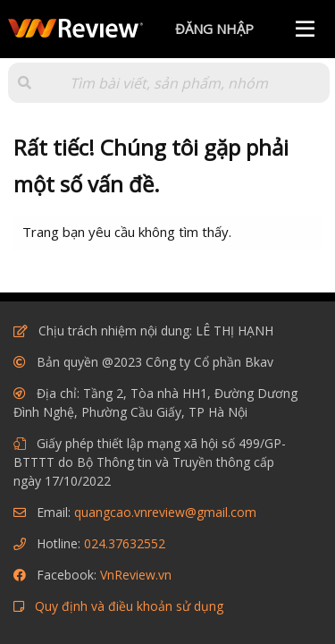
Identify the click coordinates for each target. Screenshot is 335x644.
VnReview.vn (136, 575)
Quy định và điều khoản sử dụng (129, 606)
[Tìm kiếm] (169, 83)
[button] (25, 83)
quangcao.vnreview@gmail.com (165, 512)
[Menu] (305, 29)
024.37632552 (125, 543)
